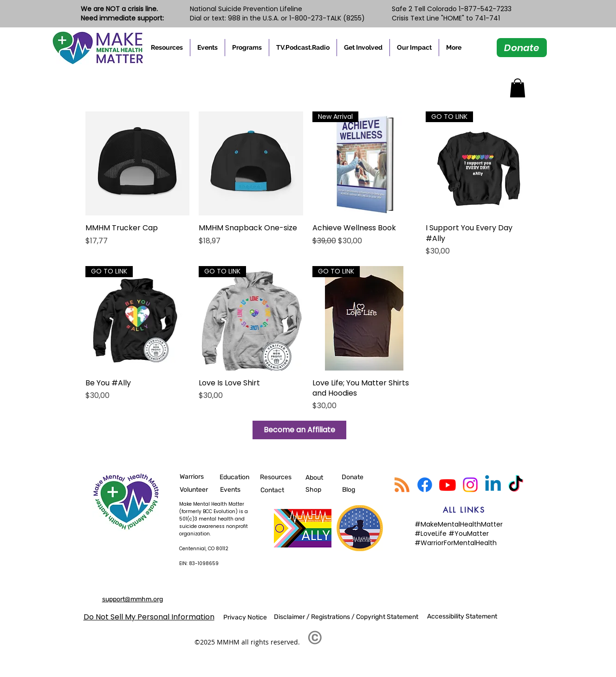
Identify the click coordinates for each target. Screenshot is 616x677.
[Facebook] (425, 485)
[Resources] (278, 477)
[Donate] (522, 48)
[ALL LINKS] (464, 510)
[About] (315, 477)
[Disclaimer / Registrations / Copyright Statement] (348, 617)
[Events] (236, 489)
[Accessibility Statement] (464, 616)
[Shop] (324, 489)
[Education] (238, 477)
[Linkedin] (493, 485)
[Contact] (279, 490)
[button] (167, 48)
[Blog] (349, 489)
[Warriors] (192, 476)
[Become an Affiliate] (299, 430)
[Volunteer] (198, 489)
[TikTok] (516, 485)
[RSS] (402, 485)
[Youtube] (447, 485)
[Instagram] (470, 485)
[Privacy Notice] (245, 617)
